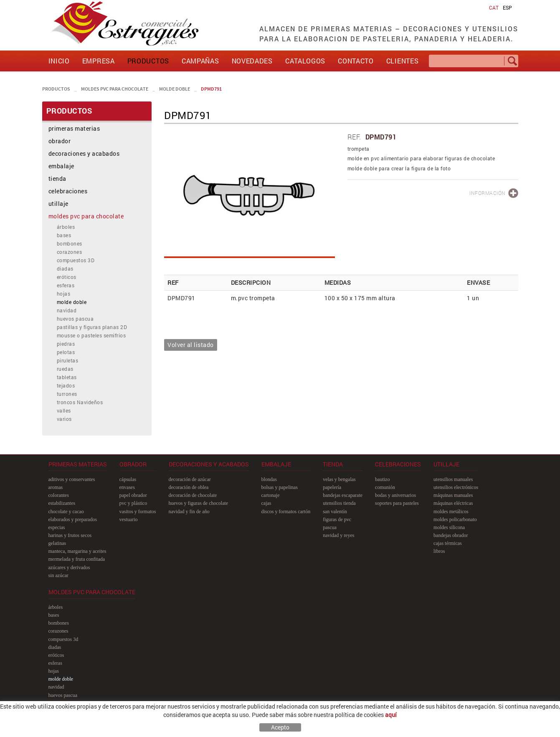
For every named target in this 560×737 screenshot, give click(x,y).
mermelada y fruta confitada (77, 559)
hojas (64, 294)
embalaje (61, 166)
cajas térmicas (448, 543)
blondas (269, 479)
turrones (67, 394)
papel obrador (133, 495)
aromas (56, 487)
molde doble (175, 89)
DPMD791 (211, 89)
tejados (66, 385)
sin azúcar (58, 575)
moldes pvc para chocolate (115, 89)
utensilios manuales (453, 479)
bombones (70, 243)
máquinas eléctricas (453, 503)
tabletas (67, 377)
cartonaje (271, 495)
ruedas (65, 369)
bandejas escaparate (343, 495)
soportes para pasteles (397, 503)
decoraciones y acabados (84, 153)
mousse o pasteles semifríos (91, 335)
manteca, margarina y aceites (77, 551)
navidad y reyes (338, 535)
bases (64, 235)
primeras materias (74, 128)
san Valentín (335, 512)
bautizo (382, 479)
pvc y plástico (133, 503)
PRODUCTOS (56, 89)
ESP (507, 8)
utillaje (58, 204)
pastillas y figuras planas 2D (92, 327)
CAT (494, 8)
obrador (60, 141)
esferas (66, 285)
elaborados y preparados (73, 519)
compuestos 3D (76, 260)
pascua (330, 527)
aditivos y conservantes (72, 479)
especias (57, 527)
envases (127, 487)
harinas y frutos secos (70, 535)
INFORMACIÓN (488, 193)
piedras (66, 344)
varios (64, 419)
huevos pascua (75, 319)
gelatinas (57, 543)
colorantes (59, 495)
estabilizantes (62, 503)
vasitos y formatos (138, 512)
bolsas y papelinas (280, 487)
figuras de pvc (337, 519)
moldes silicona (449, 527)
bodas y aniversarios (395, 495)
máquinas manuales (453, 495)
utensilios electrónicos (456, 487)
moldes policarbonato (455, 519)
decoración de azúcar (190, 479)
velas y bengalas (339, 479)
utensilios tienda (339, 503)
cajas (266, 503)
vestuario (129, 519)
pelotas (66, 352)
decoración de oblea (189, 487)
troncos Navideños (80, 402)
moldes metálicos (451, 512)
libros (439, 551)
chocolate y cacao (66, 512)
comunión (385, 487)
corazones (70, 252)
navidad (67, 310)
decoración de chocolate (193, 495)
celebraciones (68, 191)
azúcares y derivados (69, 567)
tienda (57, 179)
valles (64, 410)
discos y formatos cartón (286, 512)
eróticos (67, 277)
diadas (65, 268)
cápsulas (128, 479)
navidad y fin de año (189, 512)
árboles (66, 227)
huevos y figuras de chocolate (199, 503)
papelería (332, 487)
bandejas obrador (451, 535)
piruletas (68, 360)
